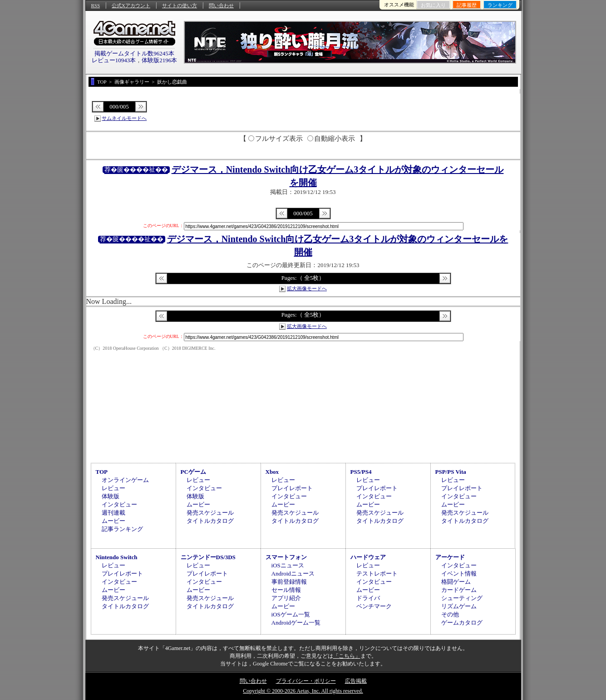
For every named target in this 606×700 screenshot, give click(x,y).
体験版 (111, 496)
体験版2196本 (159, 60)
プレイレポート (292, 488)
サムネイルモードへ (124, 118)
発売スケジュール (210, 513)
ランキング (500, 5)
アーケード (450, 557)
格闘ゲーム (456, 582)
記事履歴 (467, 5)
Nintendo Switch (117, 557)
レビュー (113, 488)
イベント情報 (459, 573)
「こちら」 (347, 656)
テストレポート (377, 573)
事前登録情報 (289, 582)
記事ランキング (122, 529)
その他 (450, 614)
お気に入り (433, 5)
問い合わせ (221, 5)
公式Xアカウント (131, 5)
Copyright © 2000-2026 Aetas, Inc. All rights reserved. (303, 691)
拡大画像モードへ (307, 288)
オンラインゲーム (125, 480)
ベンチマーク (374, 606)
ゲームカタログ (462, 623)
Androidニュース (293, 573)
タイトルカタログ (210, 521)
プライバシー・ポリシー (306, 681)
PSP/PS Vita (451, 472)
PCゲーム (193, 472)
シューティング (462, 598)
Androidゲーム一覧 (296, 623)
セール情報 (286, 590)
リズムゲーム (459, 606)
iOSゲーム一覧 (291, 614)
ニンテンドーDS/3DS (208, 557)
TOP (102, 472)
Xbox (272, 472)
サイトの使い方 (180, 5)
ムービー (113, 521)
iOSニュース (288, 565)
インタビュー (119, 504)
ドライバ (368, 598)
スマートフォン (286, 557)
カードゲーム (459, 590)
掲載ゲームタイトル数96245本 (134, 53)
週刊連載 (113, 513)
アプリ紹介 (286, 598)
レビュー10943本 (114, 60)
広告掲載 (356, 681)
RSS (96, 5)
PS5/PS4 (361, 472)
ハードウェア (368, 557)
